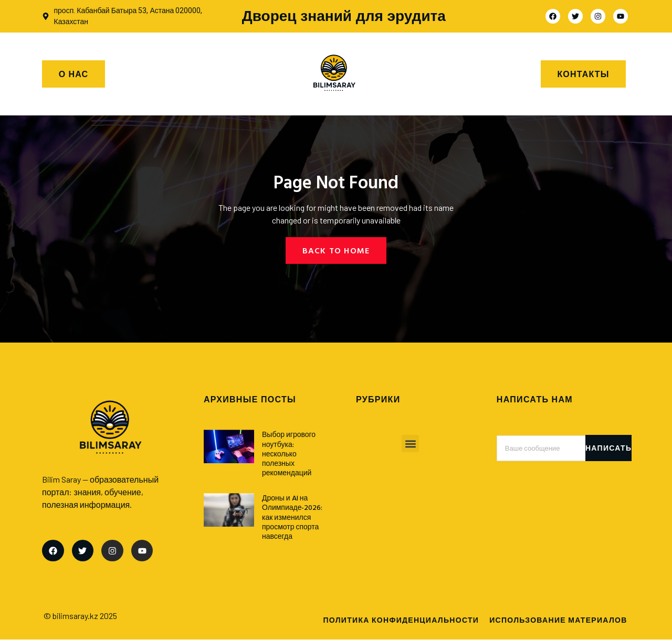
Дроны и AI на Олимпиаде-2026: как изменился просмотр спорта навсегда (292, 517)
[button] (410, 444)
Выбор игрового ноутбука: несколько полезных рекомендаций (289, 454)
